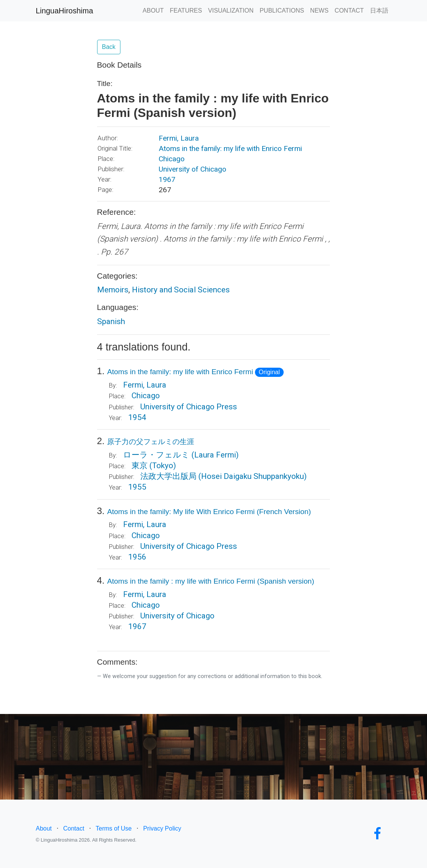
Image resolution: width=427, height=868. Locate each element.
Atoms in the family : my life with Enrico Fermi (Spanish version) (211, 581)
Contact (74, 828)
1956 (137, 557)
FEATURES (186, 11)
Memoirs (113, 290)
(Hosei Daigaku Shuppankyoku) (252, 476)
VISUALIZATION (231, 11)
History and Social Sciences (181, 290)
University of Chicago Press (189, 407)
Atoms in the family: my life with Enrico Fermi (230, 148)
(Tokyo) (163, 466)
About (44, 828)
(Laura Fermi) (215, 455)
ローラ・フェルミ (156, 455)
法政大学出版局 (168, 476)
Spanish (111, 321)
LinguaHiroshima (65, 11)
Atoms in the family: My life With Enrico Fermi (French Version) (209, 512)
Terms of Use (114, 828)
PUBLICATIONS (282, 11)
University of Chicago (192, 169)
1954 (137, 417)
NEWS (319, 11)
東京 (140, 466)
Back (109, 47)
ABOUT (153, 11)
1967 (167, 179)
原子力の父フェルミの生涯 (151, 442)
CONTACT (349, 11)
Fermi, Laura (179, 138)
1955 (137, 487)
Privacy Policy (162, 828)
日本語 (379, 11)
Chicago (172, 159)
